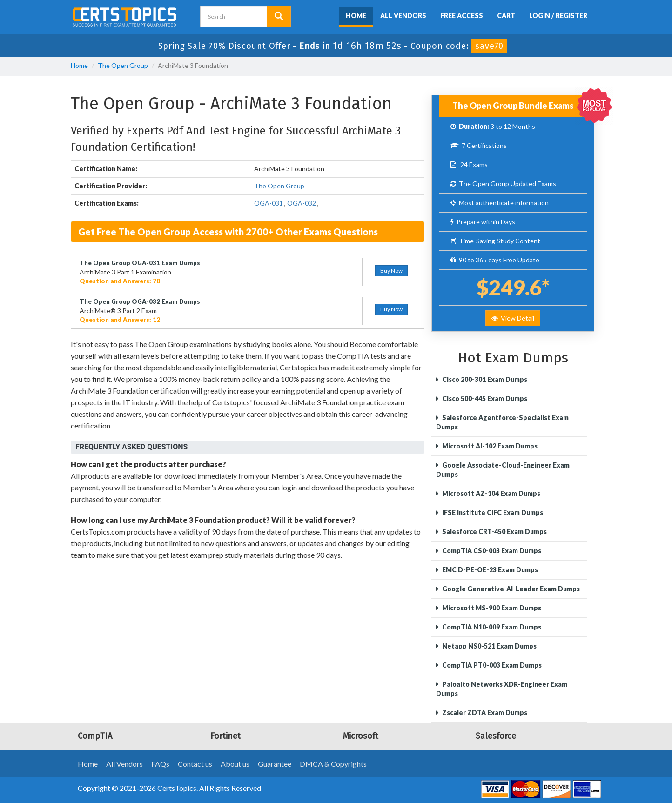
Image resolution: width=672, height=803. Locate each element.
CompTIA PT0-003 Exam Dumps (491, 665)
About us (235, 764)
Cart (506, 16)
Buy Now (391, 271)
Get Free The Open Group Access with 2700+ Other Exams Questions (228, 232)
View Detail (513, 318)
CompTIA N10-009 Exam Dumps (491, 627)
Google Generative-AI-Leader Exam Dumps (510, 589)
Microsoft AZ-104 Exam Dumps (491, 493)
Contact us (195, 764)
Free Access (462, 16)
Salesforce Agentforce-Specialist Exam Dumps (502, 422)
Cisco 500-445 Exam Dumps (484, 398)
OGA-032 (302, 203)
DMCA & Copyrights (333, 764)
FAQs (160, 764)
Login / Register (558, 16)
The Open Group (123, 65)
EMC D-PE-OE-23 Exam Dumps (489, 570)
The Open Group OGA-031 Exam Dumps (140, 263)
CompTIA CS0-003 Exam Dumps (491, 551)
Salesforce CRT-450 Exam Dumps (494, 532)
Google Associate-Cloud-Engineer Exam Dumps (503, 470)
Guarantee (275, 764)
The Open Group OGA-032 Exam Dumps (140, 301)
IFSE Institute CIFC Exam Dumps (492, 512)
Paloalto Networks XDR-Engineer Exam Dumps (502, 689)
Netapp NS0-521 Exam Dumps (489, 646)
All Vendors (403, 16)
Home (356, 16)
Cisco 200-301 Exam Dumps (484, 379)
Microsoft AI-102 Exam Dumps (489, 446)
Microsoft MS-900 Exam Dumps (491, 608)
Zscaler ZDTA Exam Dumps (484, 713)
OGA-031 (269, 203)
